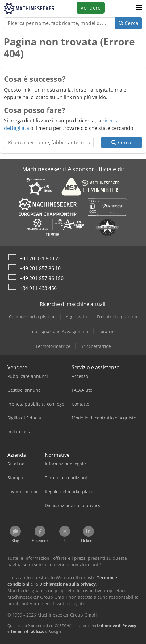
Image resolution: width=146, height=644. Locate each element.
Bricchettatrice (96, 346)
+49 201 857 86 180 (42, 278)
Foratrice (108, 331)
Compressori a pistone (32, 317)
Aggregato (76, 317)
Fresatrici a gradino (117, 317)
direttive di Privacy (119, 626)
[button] (139, 8)
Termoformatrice (53, 346)
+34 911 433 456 (38, 288)
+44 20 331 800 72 (40, 258)
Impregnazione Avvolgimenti (59, 331)
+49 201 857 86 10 (40, 268)
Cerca (128, 23)
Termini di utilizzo (27, 631)
